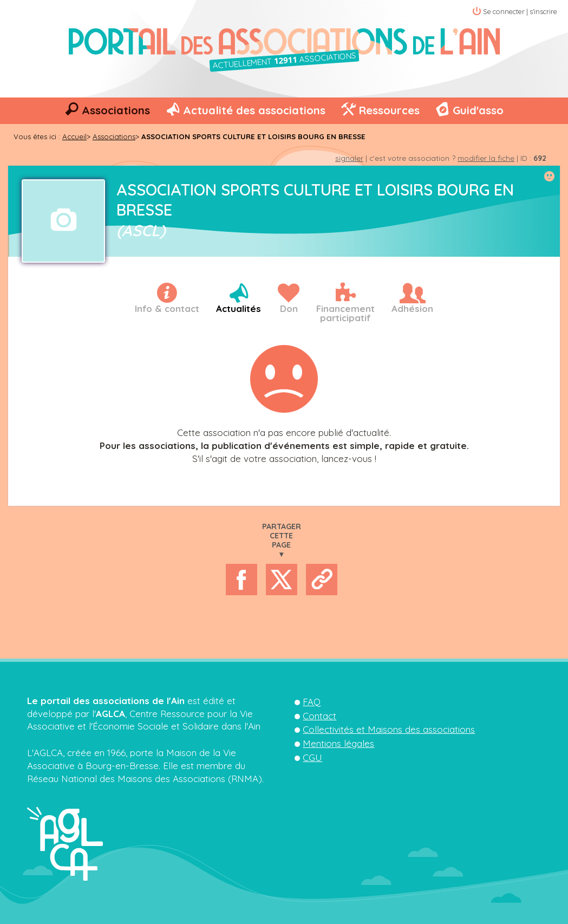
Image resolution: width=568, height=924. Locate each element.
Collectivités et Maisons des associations (389, 729)
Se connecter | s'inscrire (520, 11)
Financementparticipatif (345, 313)
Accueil (74, 136)
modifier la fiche (486, 158)
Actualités (239, 308)
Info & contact (167, 308)
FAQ (312, 702)
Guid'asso (478, 110)
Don (289, 308)
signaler (349, 158)
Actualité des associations (254, 110)
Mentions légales (338, 743)
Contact (319, 716)
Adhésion (412, 308)
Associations (116, 110)
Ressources (389, 110)
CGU (312, 757)
